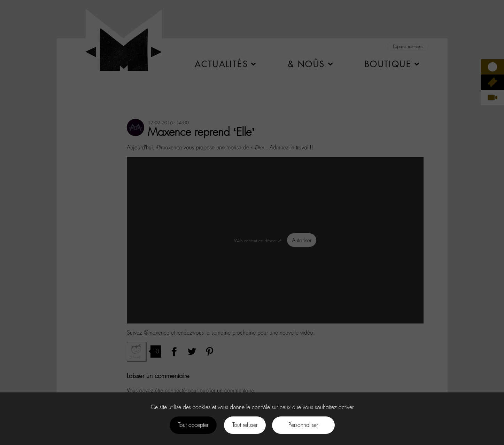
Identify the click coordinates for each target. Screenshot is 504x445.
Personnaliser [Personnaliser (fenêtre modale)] (303, 425)
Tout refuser (245, 425)
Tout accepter (193, 425)
